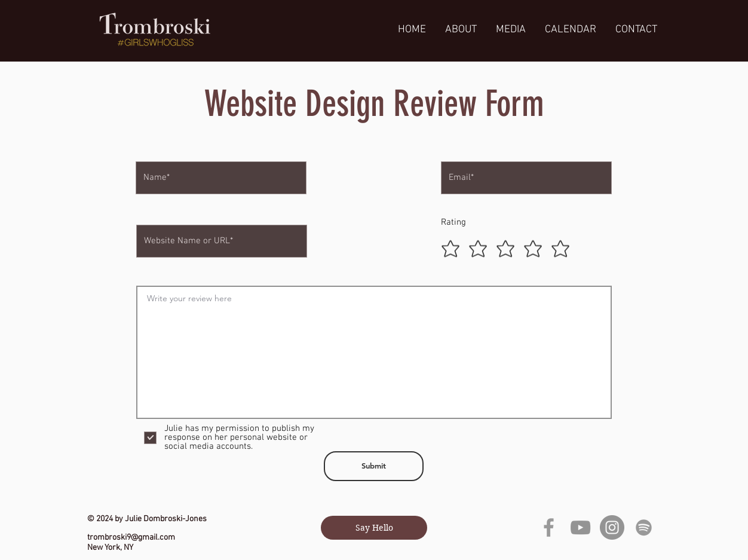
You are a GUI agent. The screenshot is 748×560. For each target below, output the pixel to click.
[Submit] (374, 466)
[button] (511, 30)
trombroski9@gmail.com (131, 538)
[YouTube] (580, 527)
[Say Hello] (374, 528)
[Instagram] (612, 527)
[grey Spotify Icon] (644, 527)
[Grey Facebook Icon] (549, 527)
